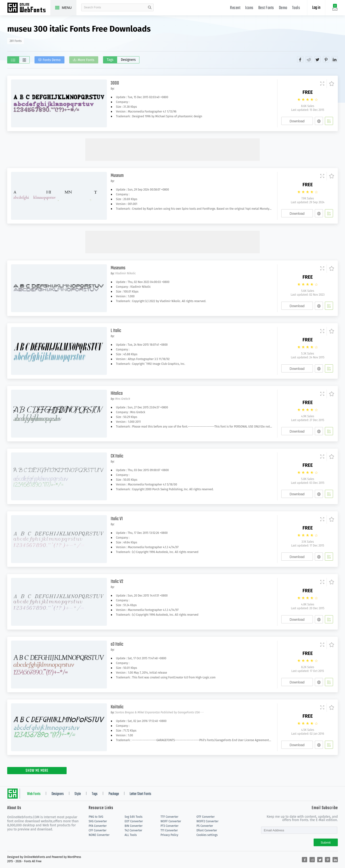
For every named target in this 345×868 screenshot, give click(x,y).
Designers (128, 60)
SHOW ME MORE (37, 771)
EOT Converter (134, 821)
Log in (316, 8)
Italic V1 (117, 519)
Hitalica (117, 393)
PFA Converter (98, 826)
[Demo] (322, 84)
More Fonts (86, 60)
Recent (235, 8)
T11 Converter (169, 830)
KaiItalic (117, 707)
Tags (110, 60)
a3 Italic (117, 644)
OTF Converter (206, 817)
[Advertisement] (172, 149)
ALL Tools (131, 835)
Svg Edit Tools (134, 817)
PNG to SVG (96, 817)
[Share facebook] (300, 59)
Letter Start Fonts (140, 794)
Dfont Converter (207, 830)
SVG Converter (98, 821)
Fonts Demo (52, 60)
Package (114, 794)
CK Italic (117, 456)
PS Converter (205, 826)
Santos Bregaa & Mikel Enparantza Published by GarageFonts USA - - (159, 712)
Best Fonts (266, 8)
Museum (117, 176)
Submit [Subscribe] (326, 843)
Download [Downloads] (297, 121)
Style (78, 794)
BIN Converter (134, 826)
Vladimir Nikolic (126, 273)
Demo (283, 8)
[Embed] (319, 121)
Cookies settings (207, 835)
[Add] (329, 121)
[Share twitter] (317, 59)
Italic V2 (117, 582)
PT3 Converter (170, 826)
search (150, 7)
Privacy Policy (169, 835)
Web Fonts (34, 794)
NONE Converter (99, 835)
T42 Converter (133, 830)
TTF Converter (169, 817)
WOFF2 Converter (207, 821)
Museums (118, 268)
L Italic (116, 331)
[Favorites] (330, 84)
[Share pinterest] (326, 59)
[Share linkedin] (335, 59)
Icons (249, 8)
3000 (115, 83)
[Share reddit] (309, 59)
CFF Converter (98, 830)
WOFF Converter (171, 821)
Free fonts (29, 8)
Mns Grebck (123, 399)
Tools (296, 8)
